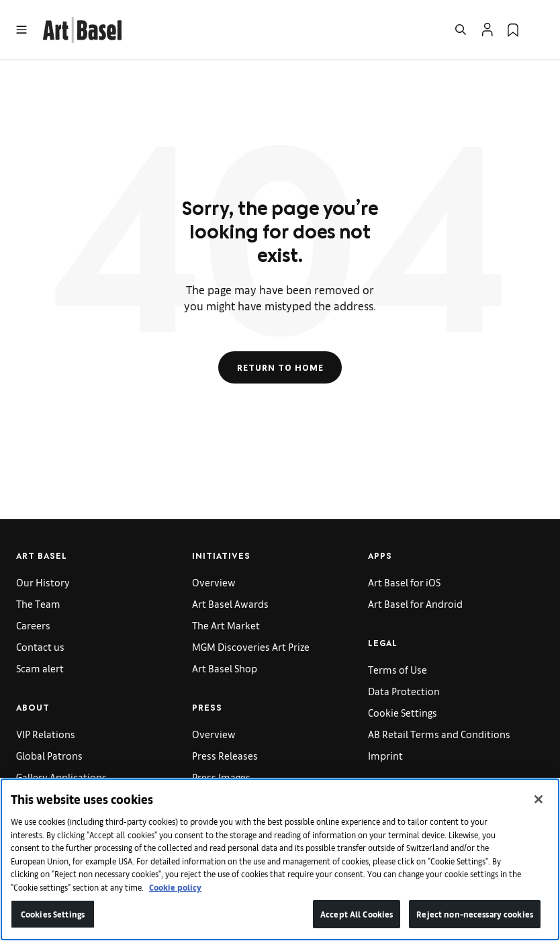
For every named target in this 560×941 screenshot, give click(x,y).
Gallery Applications (61, 777)
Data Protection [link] (404, 691)
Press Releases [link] (225, 755)
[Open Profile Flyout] (487, 30)
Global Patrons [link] (49, 755)
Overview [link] (214, 582)
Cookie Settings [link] (403, 712)
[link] (82, 28)
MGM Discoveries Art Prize (251, 646)
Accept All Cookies (357, 914)
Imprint (385, 755)
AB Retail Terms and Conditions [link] (439, 734)
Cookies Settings (53, 914)
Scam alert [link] (40, 668)
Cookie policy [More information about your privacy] (175, 887)
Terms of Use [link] (398, 669)
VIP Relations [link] (46, 734)
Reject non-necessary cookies (475, 914)
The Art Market (226, 625)
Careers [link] (33, 625)
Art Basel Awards (230, 603)
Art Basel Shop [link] (225, 668)
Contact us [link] (40, 646)
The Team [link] (38, 603)
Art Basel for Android (415, 603)
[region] (280, 859)
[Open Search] (461, 30)
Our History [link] (43, 582)
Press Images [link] (221, 777)
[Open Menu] (21, 30)
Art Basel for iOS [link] (404, 582)
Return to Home (280, 367)
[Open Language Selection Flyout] (539, 30)
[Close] (539, 799)
